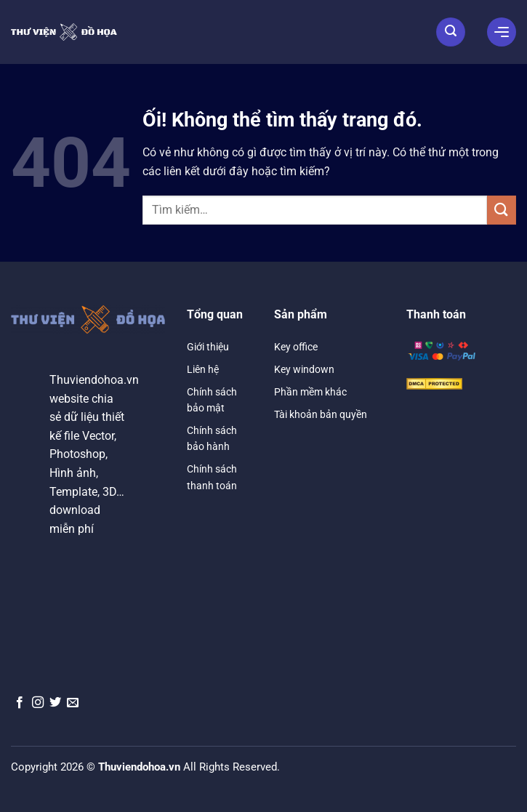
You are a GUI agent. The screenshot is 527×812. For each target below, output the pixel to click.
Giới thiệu (208, 347)
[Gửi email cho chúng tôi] (73, 703)
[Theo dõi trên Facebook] (20, 703)
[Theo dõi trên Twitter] (55, 703)
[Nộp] (502, 210)
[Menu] (502, 32)
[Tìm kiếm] (451, 32)
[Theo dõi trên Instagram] (38, 703)
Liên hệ (203, 369)
